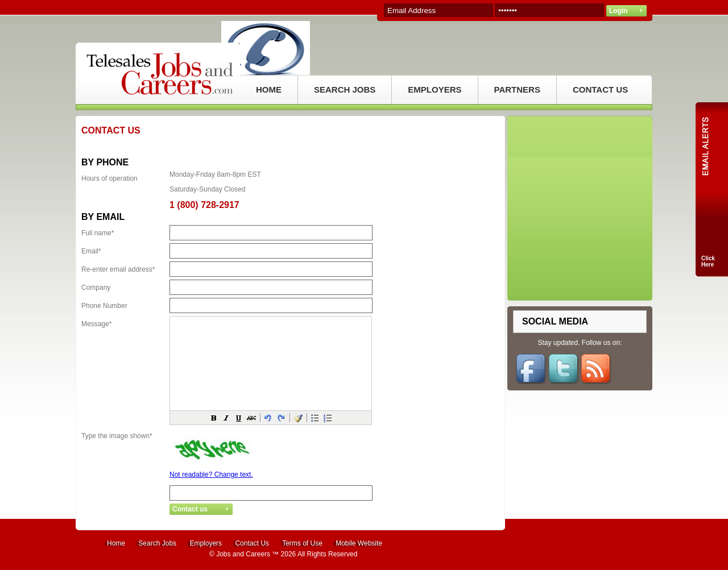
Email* (91, 251)
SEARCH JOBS (345, 90)
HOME (269, 90)
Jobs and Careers (243, 554)
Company (96, 288)
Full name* (98, 233)
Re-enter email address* (118, 269)
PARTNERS (517, 90)
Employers (206, 543)
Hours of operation (109, 178)
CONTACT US (600, 90)
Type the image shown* (117, 436)
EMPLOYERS (435, 90)
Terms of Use (302, 543)
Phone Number (104, 306)
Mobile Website (359, 543)
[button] (214, 418)
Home (116, 543)
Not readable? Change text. (211, 475)
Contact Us (252, 543)
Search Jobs (157, 543)
